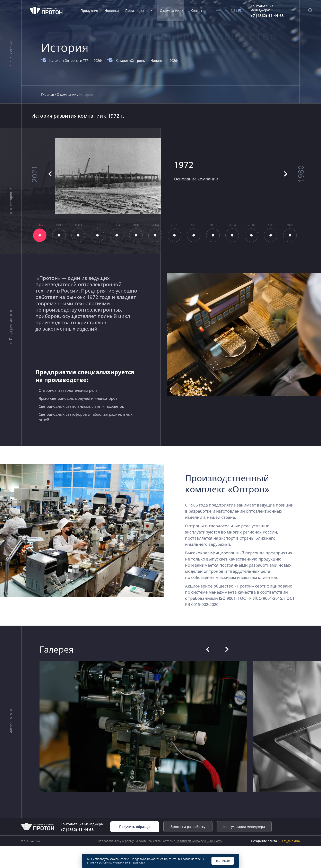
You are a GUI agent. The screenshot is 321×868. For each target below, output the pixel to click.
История (11, 47)
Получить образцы (135, 827)
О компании (67, 95)
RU (233, 11)
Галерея (11, 728)
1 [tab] (40, 235)
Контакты (198, 11)
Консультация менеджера (244, 827)
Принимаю (223, 861)
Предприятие (11, 329)
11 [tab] (232, 235)
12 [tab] (251, 235)
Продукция (89, 11)
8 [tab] (174, 235)
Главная (48, 95)
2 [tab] (59, 235)
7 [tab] (155, 235)
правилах (138, 862)
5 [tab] (117, 235)
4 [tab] (97, 235)
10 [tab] (213, 235)
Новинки (112, 11)
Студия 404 (291, 841)
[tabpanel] (161, 176)
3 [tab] (78, 235)
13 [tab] (271, 235)
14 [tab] (290, 235)
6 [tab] (136, 235)
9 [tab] (194, 235)
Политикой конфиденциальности (199, 841)
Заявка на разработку (188, 827)
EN (240, 11)
